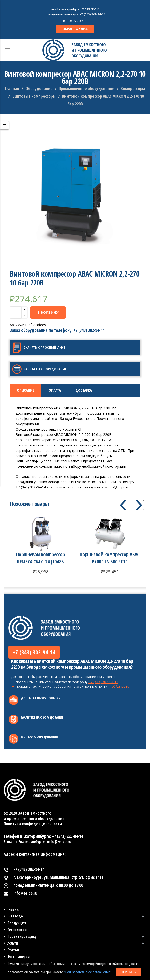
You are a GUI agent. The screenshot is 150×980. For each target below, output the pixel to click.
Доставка (84, 390)
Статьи (13, 950)
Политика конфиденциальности (33, 824)
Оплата (55, 390)
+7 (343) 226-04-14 (68, 836)
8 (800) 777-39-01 (75, 21)
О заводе (15, 916)
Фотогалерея (18, 957)
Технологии (17, 930)
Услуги (13, 943)
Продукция (17, 923)
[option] (75, 192)
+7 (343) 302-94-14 (89, 330)
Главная (12, 88)
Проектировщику (22, 936)
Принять (129, 972)
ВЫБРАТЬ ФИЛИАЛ (75, 29)
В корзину (48, 313)
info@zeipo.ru (119, 686)
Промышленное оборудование (87, 88)
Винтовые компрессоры (34, 96)
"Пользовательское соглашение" (87, 972)
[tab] (26, 390)
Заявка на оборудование (45, 369)
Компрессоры (133, 88)
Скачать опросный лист (45, 347)
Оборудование (39, 88)
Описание (26, 390)
